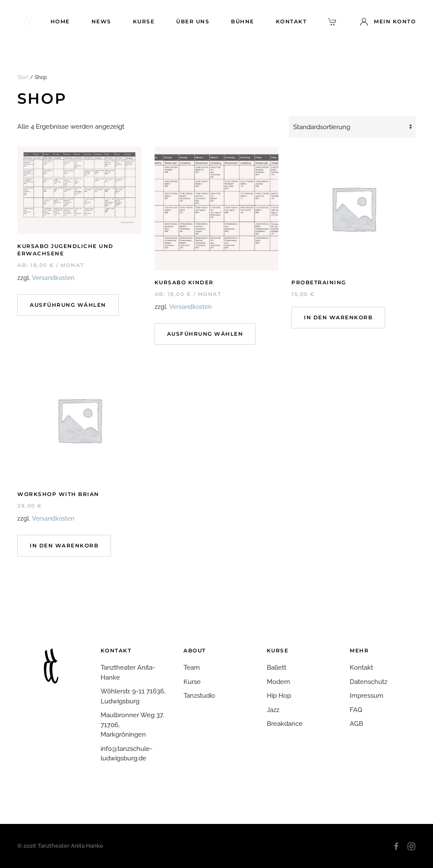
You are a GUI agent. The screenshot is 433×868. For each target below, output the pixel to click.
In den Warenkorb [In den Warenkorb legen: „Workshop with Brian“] (64, 545)
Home (60, 21)
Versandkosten (53, 278)
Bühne (243, 21)
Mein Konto (388, 22)
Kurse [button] (144, 21)
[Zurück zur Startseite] (28, 22)
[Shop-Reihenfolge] (352, 127)
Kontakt (291, 21)
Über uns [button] (193, 21)
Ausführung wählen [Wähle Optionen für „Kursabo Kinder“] (205, 334)
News (101, 21)
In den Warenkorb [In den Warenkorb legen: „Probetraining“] (338, 317)
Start (23, 77)
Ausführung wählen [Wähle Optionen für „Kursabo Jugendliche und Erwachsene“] (68, 305)
